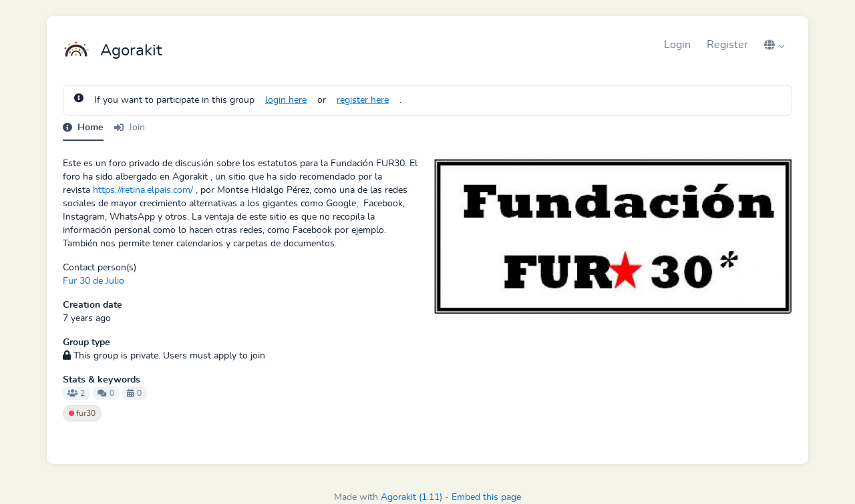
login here (286, 100)
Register (727, 45)
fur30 (82, 413)
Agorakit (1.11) (411, 497)
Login (677, 45)
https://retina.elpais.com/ (143, 190)
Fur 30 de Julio (94, 281)
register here (363, 100)
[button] (774, 45)
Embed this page (486, 497)
